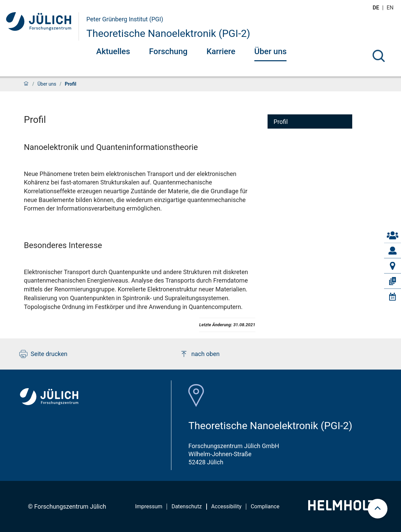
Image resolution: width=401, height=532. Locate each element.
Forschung (168, 51)
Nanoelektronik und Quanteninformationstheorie (111, 147)
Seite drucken (44, 354)
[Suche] (379, 56)
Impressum (149, 506)
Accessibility (227, 506)
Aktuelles (113, 51)
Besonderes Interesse (63, 245)
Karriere (221, 51)
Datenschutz (186, 506)
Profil (281, 122)
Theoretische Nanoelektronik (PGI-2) (168, 33)
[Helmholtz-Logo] (346, 508)
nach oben (200, 354)
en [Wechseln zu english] (391, 8)
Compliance (265, 506)
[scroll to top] (378, 509)
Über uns (271, 51)
